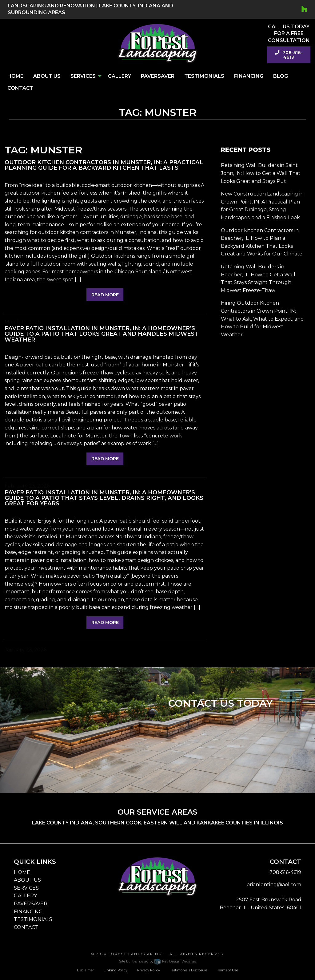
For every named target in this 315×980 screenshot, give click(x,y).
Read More (105, 295)
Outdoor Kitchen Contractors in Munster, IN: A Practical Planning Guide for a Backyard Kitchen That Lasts (104, 165)
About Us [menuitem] (47, 76)
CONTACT (26, 927)
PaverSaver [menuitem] (158, 76)
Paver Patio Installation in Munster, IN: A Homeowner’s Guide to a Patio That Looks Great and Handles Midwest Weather (102, 334)
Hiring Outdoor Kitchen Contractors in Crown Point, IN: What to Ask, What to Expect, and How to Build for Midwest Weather (262, 319)
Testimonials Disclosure (189, 970)
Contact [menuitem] (20, 88)
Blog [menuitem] (281, 76)
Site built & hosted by (157, 961)
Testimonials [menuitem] (204, 76)
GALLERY (25, 896)
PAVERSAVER (31, 904)
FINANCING (28, 912)
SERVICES (26, 888)
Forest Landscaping (135, 954)
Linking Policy (116, 970)
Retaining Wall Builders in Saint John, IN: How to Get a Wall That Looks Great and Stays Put (261, 173)
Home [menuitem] (15, 76)
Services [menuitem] (83, 76)
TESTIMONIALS (33, 919)
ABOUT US (27, 880)
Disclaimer (85, 970)
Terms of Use (228, 970)
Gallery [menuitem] (120, 76)
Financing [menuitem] (249, 76)
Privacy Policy (149, 970)
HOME (22, 872)
